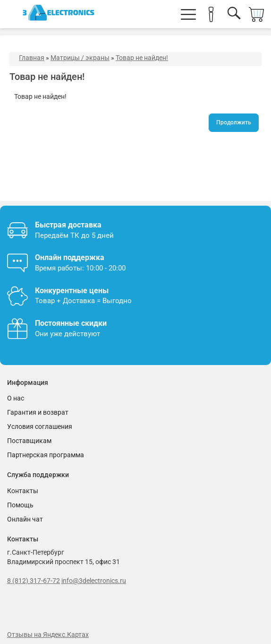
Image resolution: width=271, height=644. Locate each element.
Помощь (20, 505)
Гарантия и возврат (38, 412)
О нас (16, 398)
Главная (32, 58)
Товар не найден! (142, 58)
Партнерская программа (46, 455)
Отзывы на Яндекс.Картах (48, 635)
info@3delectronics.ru (94, 581)
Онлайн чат (25, 519)
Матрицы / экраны (80, 58)
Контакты (23, 491)
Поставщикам (29, 441)
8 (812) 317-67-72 (34, 581)
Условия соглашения (40, 426)
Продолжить (234, 122)
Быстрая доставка (68, 225)
